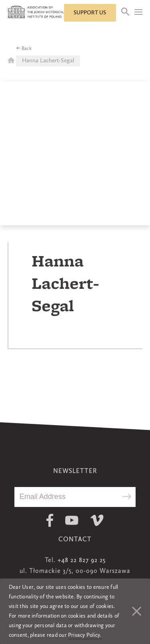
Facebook (50, 520)
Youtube (72, 520)
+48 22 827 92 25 (82, 561)
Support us (90, 13)
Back (27, 49)
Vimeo (97, 520)
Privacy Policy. (85, 635)
